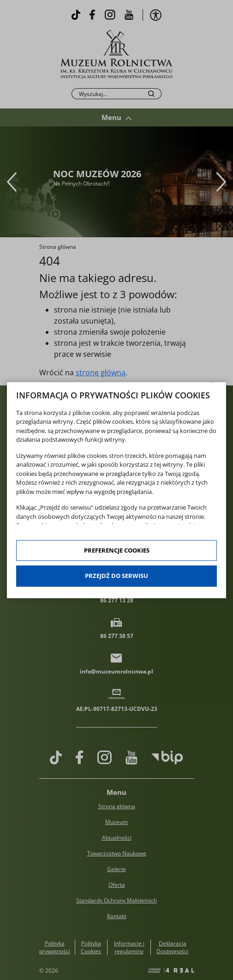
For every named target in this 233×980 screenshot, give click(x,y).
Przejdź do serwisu (116, 576)
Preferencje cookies (117, 550)
